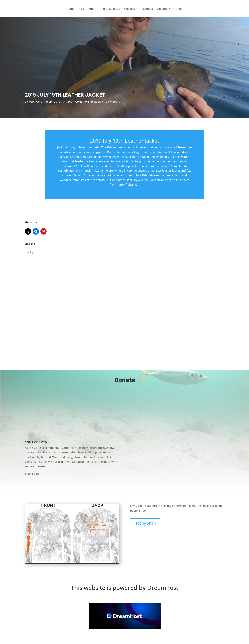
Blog (81, 9)
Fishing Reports (73, 102)
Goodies (130, 9)
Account (162, 9)
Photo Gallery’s (110, 9)
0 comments (113, 102)
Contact (148, 9)
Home (71, 9)
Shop (179, 9)
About (92, 9)
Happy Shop (145, 523)
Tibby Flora (36, 102)
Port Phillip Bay (93, 102)
